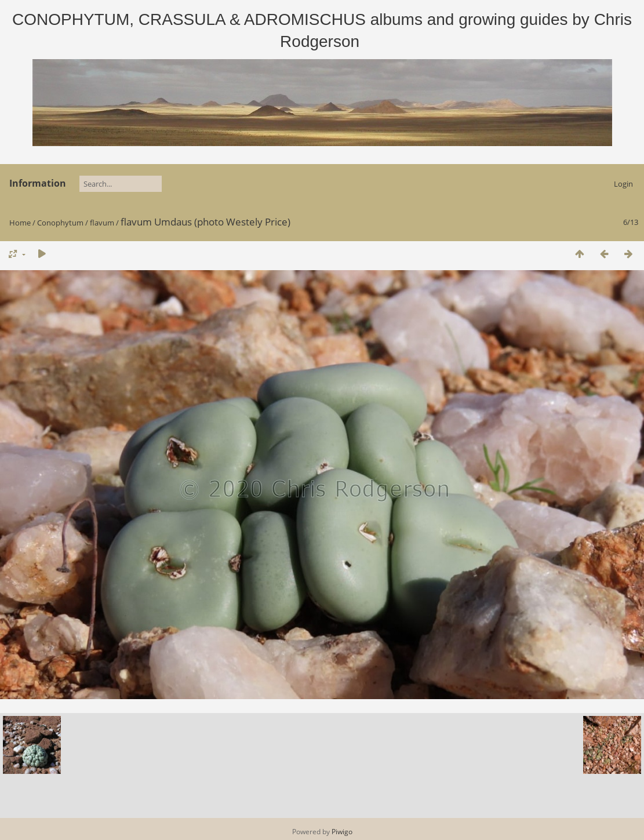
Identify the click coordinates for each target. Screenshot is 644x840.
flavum (102, 223)
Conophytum (60, 223)
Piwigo (342, 832)
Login (623, 184)
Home (20, 223)
